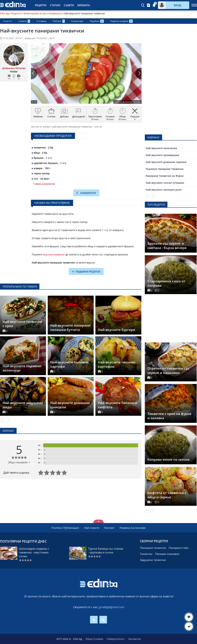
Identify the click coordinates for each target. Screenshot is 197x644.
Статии (55, 5)
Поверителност (116, 639)
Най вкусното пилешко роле (164, 190)
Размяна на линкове (133, 528)
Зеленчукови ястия (35, 13)
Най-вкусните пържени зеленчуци (22, 368)
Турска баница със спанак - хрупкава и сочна (106, 551)
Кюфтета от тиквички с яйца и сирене (167, 495)
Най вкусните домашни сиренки (166, 162)
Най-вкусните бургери (117, 330)
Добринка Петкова (14, 68)
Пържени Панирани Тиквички (165, 169)
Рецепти (41, 5)
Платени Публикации (65, 528)
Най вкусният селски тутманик (165, 183)
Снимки (24, 21)
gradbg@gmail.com (111, 607)
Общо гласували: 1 (19, 462)
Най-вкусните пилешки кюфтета (118, 405)
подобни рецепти (88, 272)
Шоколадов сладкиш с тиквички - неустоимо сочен (34, 552)
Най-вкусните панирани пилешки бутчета (70, 328)
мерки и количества (45, 184)
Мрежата (84, 5)
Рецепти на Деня (121, 21)
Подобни (97, 21)
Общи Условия (94, 639)
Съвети (69, 5)
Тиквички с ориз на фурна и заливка (169, 416)
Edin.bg (4, 13)
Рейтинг (59, 21)
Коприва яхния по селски (168, 459)
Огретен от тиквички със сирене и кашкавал (168, 371)
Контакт (109, 528)
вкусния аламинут (54, 254)
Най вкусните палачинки (161, 148)
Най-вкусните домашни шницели (70, 405)
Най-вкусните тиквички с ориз (22, 324)
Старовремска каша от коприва (166, 283)
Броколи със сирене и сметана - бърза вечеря (167, 246)
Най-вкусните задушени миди (23, 405)
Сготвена (41, 21)
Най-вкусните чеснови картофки (117, 364)
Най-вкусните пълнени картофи (69, 364)
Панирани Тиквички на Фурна (165, 176)
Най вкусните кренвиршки (162, 155)
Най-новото (92, 528)
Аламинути (55, 13)
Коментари (77, 21)
